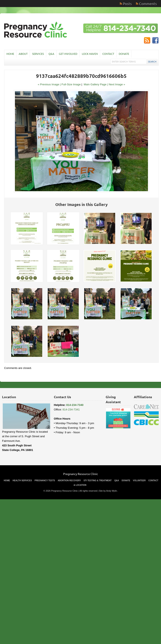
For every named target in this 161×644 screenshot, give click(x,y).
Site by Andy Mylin (108, 491)
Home (10, 54)
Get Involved (68, 54)
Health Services (22, 481)
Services (38, 54)
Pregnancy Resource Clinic (81, 474)
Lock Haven (90, 54)
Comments (148, 3)
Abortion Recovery (69, 481)
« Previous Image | (50, 84)
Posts (127, 3)
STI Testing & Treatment (97, 481)
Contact (108, 54)
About (23, 54)
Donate (124, 54)
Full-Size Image (71, 84)
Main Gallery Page (95, 84)
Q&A (51, 54)
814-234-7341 (71, 410)
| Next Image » (116, 84)
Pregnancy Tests (45, 481)
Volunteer (139, 481)
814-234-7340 (75, 405)
